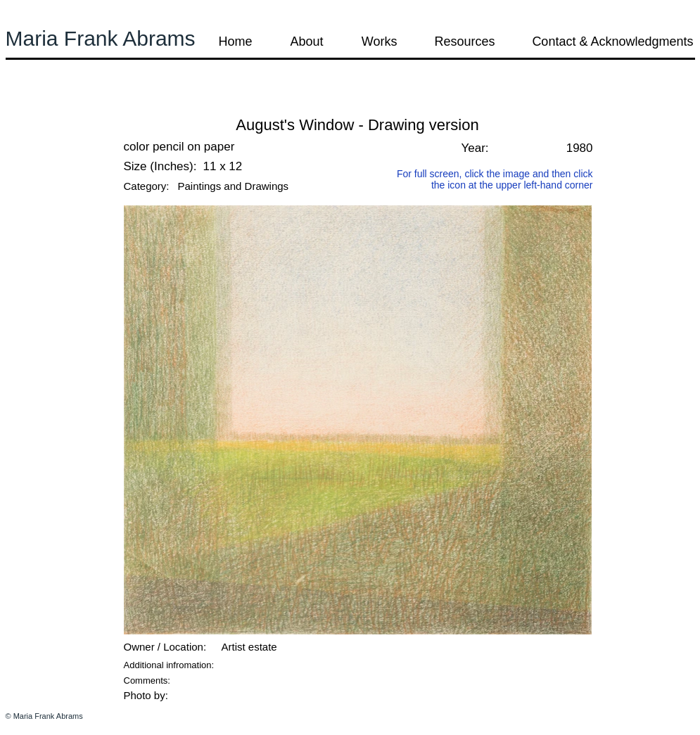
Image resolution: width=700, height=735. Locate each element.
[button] (44, 105)
